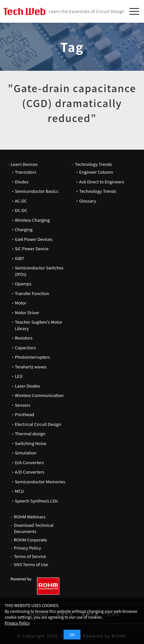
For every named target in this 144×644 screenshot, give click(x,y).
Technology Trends (93, 164)
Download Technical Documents (34, 528)
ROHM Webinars (30, 517)
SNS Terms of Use (31, 564)
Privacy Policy (27, 548)
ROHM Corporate (30, 540)
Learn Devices (24, 164)
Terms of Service (30, 556)
